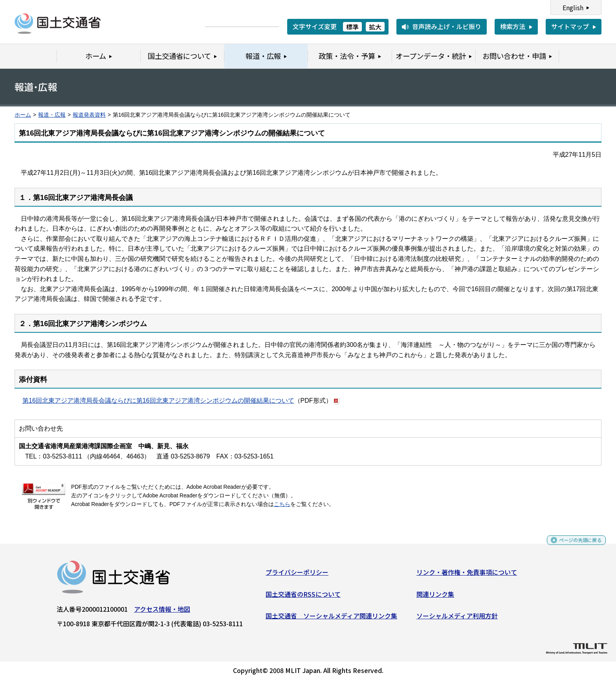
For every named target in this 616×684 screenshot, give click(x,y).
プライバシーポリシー (297, 575)
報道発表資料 (89, 115)
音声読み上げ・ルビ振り (447, 26)
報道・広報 (52, 115)
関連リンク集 (435, 597)
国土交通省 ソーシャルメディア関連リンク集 (331, 619)
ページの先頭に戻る (574, 547)
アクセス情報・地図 (162, 612)
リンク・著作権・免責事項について (467, 575)
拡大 (375, 27)
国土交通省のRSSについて (303, 597)
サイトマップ (570, 26)
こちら (282, 504)
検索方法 (513, 26)
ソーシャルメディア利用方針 (457, 619)
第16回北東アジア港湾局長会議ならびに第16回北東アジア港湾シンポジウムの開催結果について (158, 401)
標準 (352, 27)
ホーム (23, 115)
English (573, 7)
